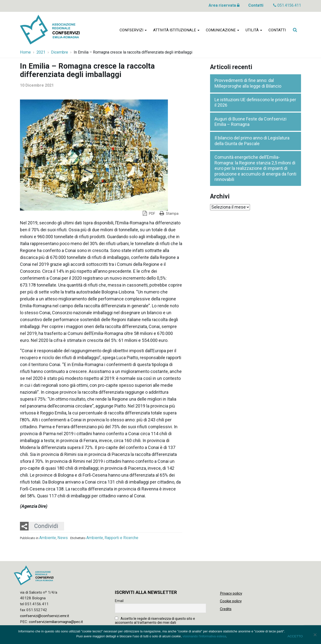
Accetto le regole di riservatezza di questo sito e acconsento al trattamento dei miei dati (155, 621)
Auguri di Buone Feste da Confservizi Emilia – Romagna (250, 122)
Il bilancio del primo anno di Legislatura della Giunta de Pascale (252, 141)
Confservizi (133, 30)
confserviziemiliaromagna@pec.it (56, 622)
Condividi (46, 526)
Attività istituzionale (176, 30)
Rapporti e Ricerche (121, 538)
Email (119, 601)
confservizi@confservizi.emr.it (45, 616)
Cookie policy (231, 601)
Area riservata (224, 5)
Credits (226, 609)
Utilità (254, 30)
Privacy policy (231, 593)
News (63, 538)
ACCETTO (295, 636)
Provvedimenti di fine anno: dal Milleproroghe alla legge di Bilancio (248, 83)
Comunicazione (223, 30)
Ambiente (48, 538)
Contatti (256, 5)
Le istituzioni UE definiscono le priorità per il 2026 (255, 102)
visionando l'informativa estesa (204, 636)
